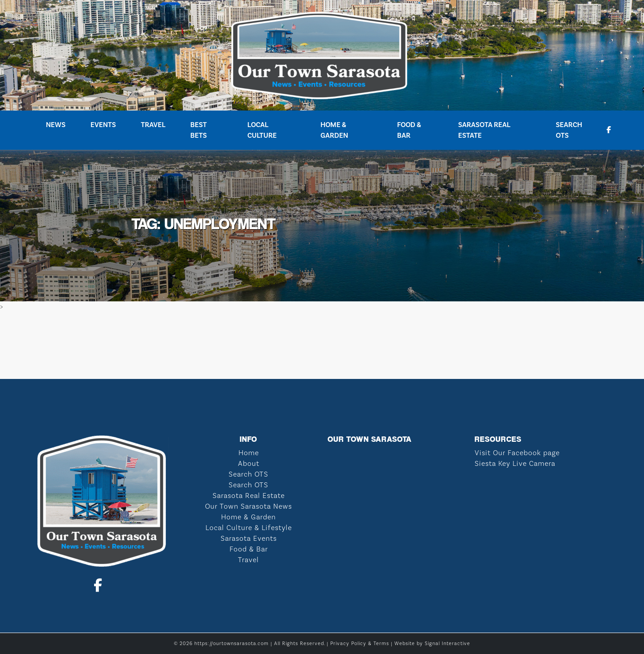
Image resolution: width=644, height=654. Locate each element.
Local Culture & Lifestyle (249, 528)
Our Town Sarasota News (248, 506)
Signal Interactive (447, 644)
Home (249, 453)
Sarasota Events (249, 538)
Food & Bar (409, 130)
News (56, 125)
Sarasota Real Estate (484, 130)
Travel (153, 125)
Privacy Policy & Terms (360, 644)
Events (103, 125)
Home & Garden (334, 130)
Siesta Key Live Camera (515, 463)
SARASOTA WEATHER (322, 346)
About (249, 463)
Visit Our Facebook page (517, 453)
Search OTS (569, 130)
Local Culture (262, 130)
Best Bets (199, 130)
